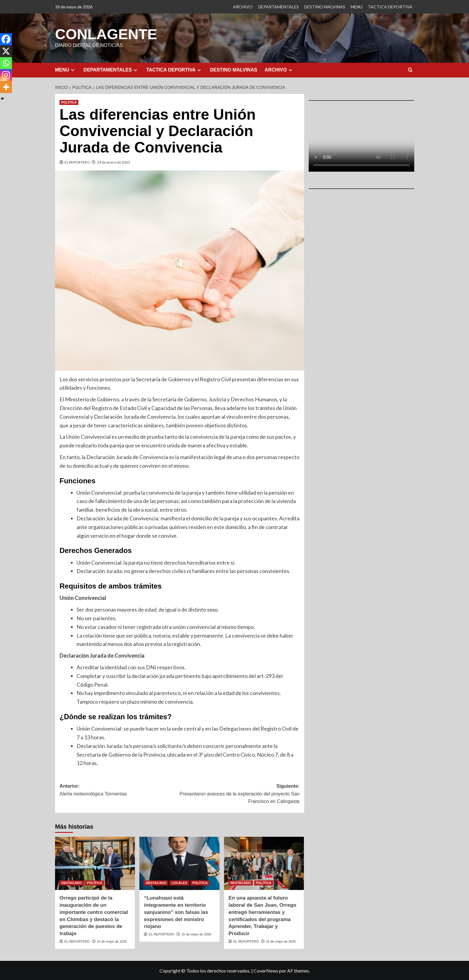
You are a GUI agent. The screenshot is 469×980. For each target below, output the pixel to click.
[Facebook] (6, 39)
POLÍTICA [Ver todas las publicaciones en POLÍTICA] (69, 102)
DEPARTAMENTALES (278, 7)
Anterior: (119, 790)
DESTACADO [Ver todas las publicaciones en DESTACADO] (72, 883)
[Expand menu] (73, 70)
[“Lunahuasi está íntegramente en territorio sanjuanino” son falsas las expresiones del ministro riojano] (179, 863)
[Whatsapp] (6, 63)
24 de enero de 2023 (114, 162)
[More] (6, 87)
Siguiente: (239, 794)
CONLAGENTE (105, 34)
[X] (6, 51)
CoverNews (266, 970)
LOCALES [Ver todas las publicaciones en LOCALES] (179, 883)
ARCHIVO (243, 7)
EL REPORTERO (77, 162)
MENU (357, 7)
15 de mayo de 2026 (112, 941)
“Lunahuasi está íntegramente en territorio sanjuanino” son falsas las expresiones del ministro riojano (176, 912)
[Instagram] (6, 75)
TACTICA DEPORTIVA (390, 7)
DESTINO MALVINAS (325, 7)
